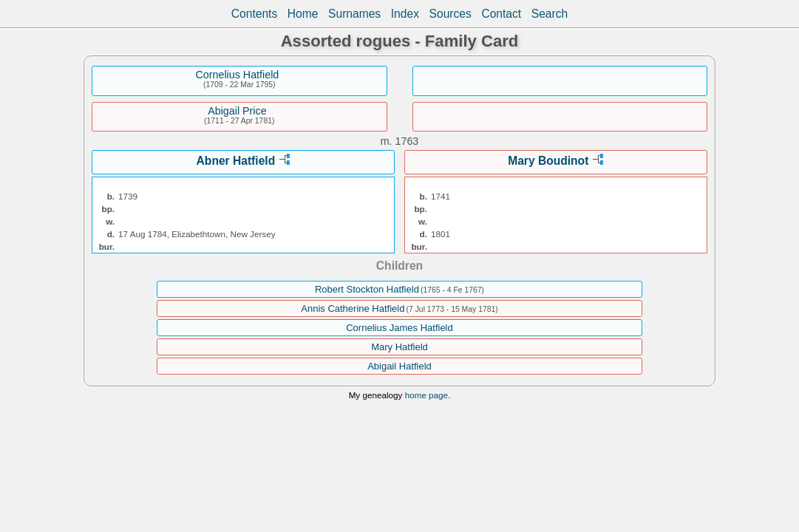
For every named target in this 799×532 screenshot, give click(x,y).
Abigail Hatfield (399, 366)
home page (426, 395)
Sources (450, 14)
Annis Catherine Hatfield (353, 308)
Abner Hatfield (236, 161)
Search (550, 14)
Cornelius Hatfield (237, 75)
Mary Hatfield (399, 347)
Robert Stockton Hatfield (367, 289)
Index (405, 14)
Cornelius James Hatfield (399, 328)
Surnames (354, 14)
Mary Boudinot (548, 161)
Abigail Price (237, 111)
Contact (501, 14)
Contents (254, 14)
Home (303, 14)
